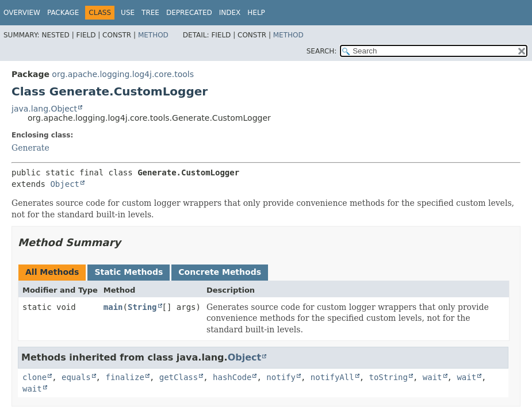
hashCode (232, 377)
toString (389, 377)
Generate (30, 148)
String (142, 307)
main (113, 307)
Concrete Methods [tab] (220, 272)
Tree (150, 13)
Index (230, 13)
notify (281, 377)
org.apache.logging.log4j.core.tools (123, 74)
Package (63, 13)
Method (153, 35)
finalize (125, 377)
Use (128, 13)
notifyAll (332, 377)
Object (65, 184)
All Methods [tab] (52, 272)
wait (433, 377)
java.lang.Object (44, 109)
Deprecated (189, 13)
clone (35, 377)
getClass (179, 377)
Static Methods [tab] (129, 272)
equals (76, 377)
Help (256, 13)
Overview (22, 13)
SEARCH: (322, 51)
